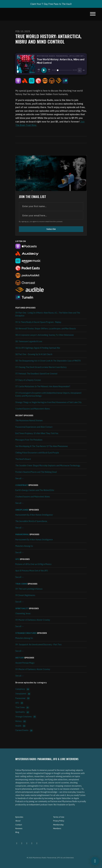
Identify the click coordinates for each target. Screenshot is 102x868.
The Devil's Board (23, 459)
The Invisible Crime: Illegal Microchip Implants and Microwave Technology (48, 466)
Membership (58, 825)
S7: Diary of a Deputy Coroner (28, 380)
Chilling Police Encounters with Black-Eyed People (37, 453)
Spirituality (22, 608)
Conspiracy (22, 485)
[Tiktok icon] (32, 843)
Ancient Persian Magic (25, 663)
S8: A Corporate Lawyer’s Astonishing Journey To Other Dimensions (45, 335)
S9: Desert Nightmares (25, 595)
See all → (20, 478)
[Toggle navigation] (93, 14)
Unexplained (22, 510)
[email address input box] (51, 215)
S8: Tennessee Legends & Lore (29, 341)
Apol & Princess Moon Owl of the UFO (32, 571)
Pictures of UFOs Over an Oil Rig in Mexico (33, 564)
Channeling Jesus (23, 613)
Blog (17, 832)
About (18, 821)
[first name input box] (51, 206)
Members (57, 828)
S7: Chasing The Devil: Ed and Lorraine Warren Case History (41, 367)
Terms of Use (59, 817)
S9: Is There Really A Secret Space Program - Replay (38, 322)
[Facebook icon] (27, 843)
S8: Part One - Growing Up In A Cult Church (34, 354)
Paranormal (22, 534)
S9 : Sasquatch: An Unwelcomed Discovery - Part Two (38, 645)
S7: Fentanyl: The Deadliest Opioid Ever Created (36, 374)
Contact (19, 825)
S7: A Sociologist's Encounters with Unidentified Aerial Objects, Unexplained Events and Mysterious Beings (48, 394)
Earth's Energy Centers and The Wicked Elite (35, 490)
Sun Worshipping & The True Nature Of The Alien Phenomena (42, 446)
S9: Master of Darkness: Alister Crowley (33, 620)
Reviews (19, 828)
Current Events (24, 731)
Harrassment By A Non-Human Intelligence (34, 515)
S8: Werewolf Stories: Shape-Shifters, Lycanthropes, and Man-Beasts (46, 329)
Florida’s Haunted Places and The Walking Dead (36, 472)
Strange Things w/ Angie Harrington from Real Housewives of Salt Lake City (48, 402)
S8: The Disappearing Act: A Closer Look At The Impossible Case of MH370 (48, 361)
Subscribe (51, 229)
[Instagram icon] (17, 843)
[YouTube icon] (37, 843)
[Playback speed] (80, 70)
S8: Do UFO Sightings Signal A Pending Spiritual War (38, 348)
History (20, 658)
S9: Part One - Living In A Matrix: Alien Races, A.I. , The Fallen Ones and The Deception (48, 314)
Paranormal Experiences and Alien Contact (34, 427)
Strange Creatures (26, 633)
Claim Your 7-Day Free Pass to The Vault (51, 4)
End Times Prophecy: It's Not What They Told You (37, 433)
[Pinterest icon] (22, 843)
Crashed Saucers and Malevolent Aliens (33, 409)
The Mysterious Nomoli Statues (29, 420)
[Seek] (64, 70)
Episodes (19, 817)
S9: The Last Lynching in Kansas (29, 589)
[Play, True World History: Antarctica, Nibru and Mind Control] (44, 70)
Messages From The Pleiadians (29, 440)
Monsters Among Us (24, 546)
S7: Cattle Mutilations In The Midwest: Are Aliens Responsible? (43, 386)
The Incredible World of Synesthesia (31, 521)
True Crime (21, 584)
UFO (17, 559)
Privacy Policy (59, 821)
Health (21, 726)
